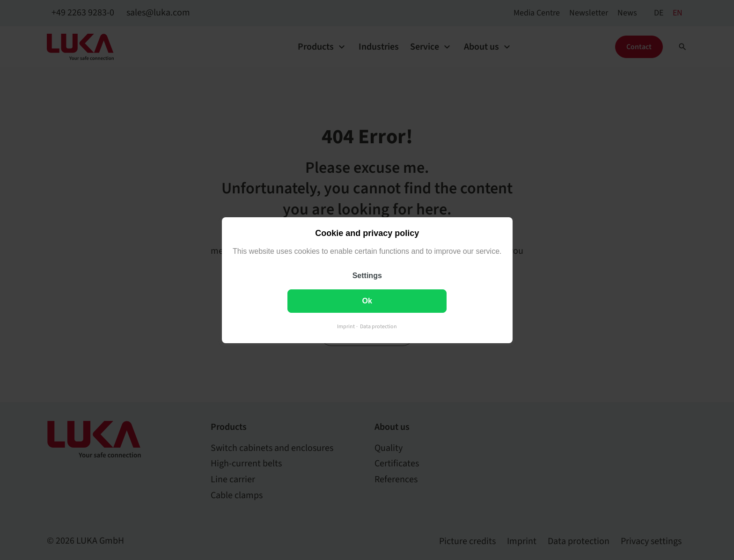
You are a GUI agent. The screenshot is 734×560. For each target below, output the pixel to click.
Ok (367, 300)
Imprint (346, 326)
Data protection (378, 326)
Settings (367, 275)
